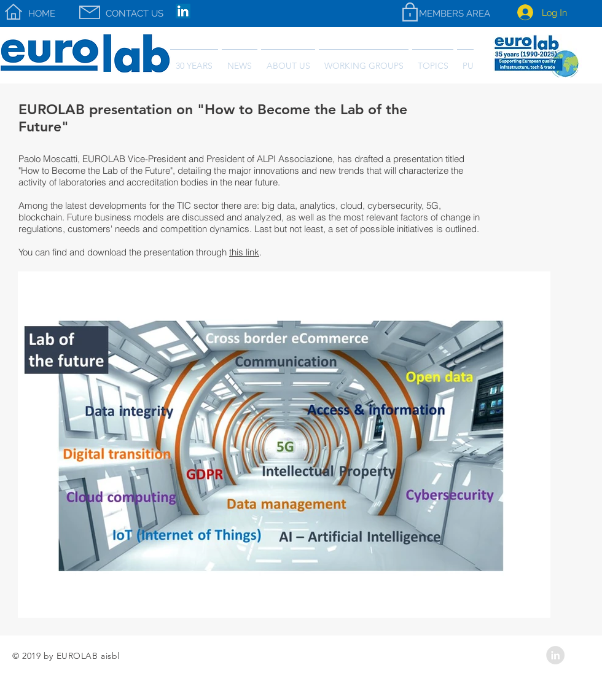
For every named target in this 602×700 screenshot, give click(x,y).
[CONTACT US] (135, 14)
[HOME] (42, 14)
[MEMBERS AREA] (454, 14)
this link (244, 252)
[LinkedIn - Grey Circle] (555, 655)
